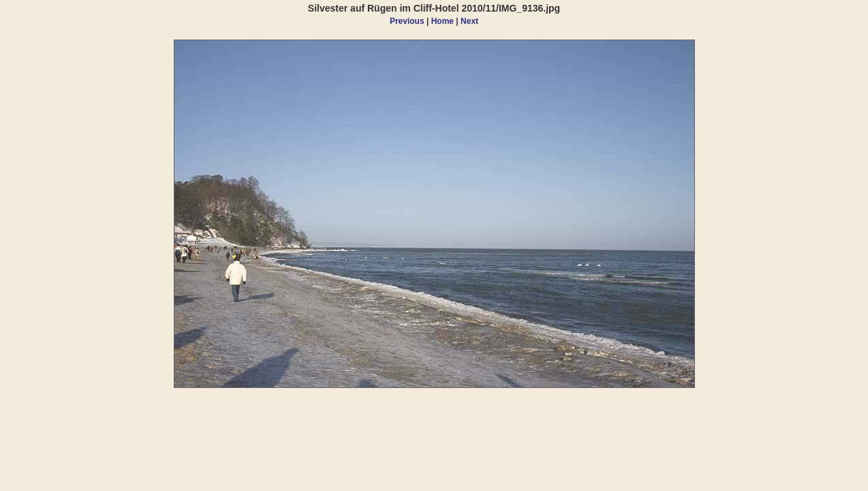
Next (469, 21)
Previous (407, 21)
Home (443, 21)
